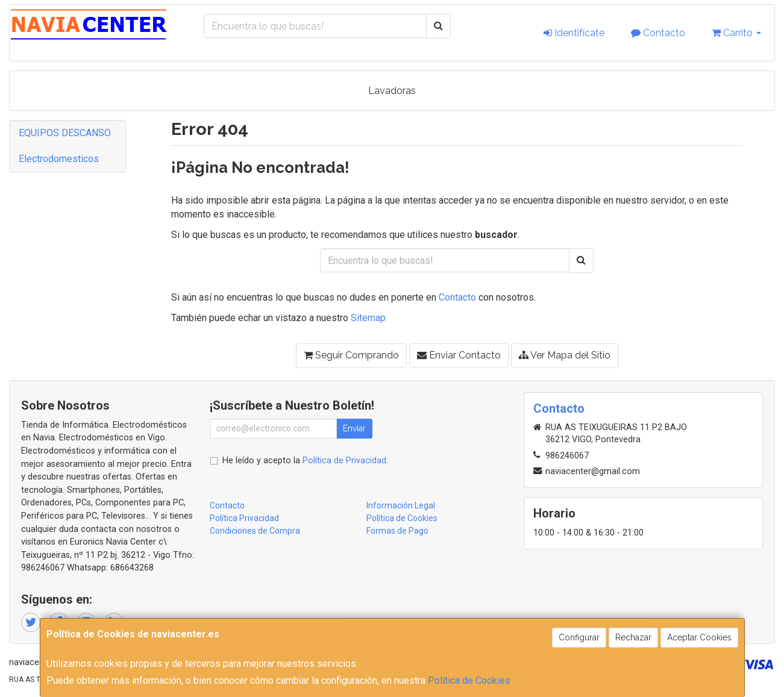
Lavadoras (392, 91)
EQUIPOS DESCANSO (65, 133)
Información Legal (401, 505)
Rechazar (633, 637)
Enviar (354, 428)
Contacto (658, 33)
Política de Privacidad (344, 461)
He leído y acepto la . (305, 461)
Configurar (579, 637)
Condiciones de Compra (255, 531)
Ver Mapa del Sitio (565, 355)
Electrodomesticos (59, 159)
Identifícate (574, 33)
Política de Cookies (469, 680)
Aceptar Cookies (699, 637)
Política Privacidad (244, 518)
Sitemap (368, 318)
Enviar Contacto (459, 355)
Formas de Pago (397, 531)
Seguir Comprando (351, 355)
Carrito (736, 33)
